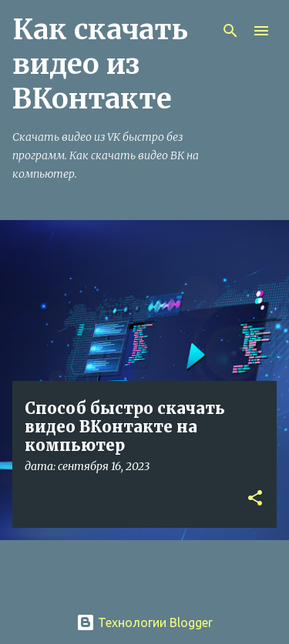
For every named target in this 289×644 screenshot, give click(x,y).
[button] (255, 499)
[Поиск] (230, 31)
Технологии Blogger (144, 622)
